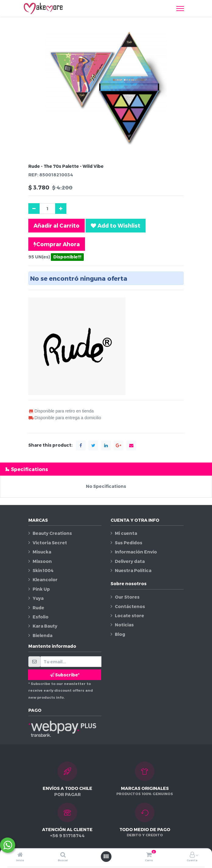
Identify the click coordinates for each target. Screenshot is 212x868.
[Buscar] (63, 855)
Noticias (124, 625)
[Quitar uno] (34, 209)
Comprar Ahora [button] (57, 244)
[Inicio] (20, 855)
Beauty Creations (52, 533)
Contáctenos (130, 606)
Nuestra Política (133, 570)
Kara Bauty (45, 626)
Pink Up (41, 589)
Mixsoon (42, 561)
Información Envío (136, 552)
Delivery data (130, 561)
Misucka (42, 552)
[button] (116, 225)
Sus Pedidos (129, 543)
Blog (120, 634)
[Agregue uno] (61, 209)
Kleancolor (45, 580)
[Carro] (149, 855)
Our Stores (127, 597)
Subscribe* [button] (65, 675)
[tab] (106, 469)
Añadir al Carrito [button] (57, 225)
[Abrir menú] (106, 856)
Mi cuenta (126, 533)
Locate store (129, 616)
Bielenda (42, 635)
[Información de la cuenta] (192, 855)
